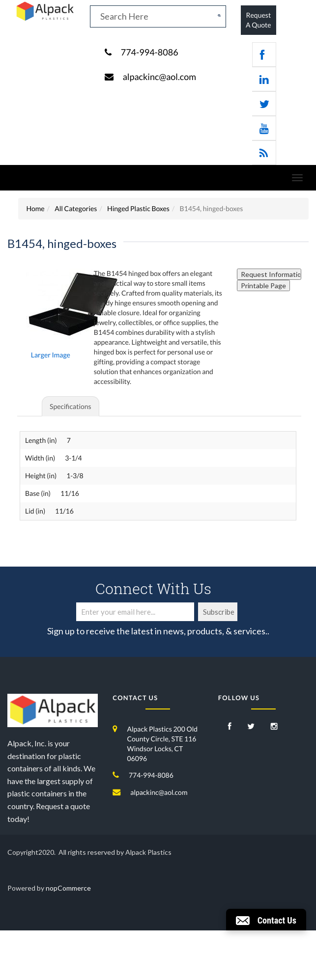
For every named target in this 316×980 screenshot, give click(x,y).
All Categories (76, 208)
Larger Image (51, 355)
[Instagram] (274, 727)
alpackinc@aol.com (159, 77)
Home (35, 208)
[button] (266, 920)
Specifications (71, 406)
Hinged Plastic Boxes (138, 208)
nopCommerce (68, 888)
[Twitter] (251, 727)
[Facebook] (230, 727)
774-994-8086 (150, 52)
